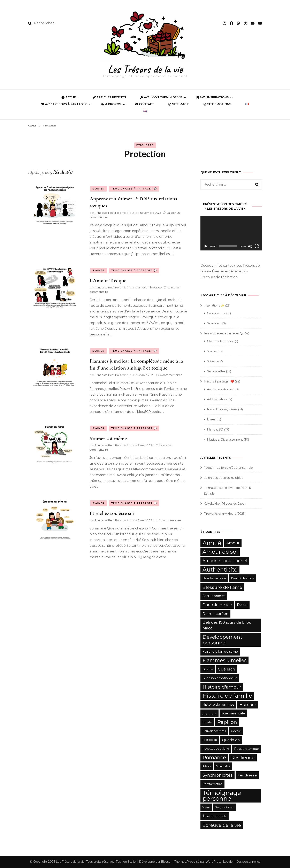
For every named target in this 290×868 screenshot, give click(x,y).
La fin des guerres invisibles (223, 478)
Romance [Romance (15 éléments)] (214, 757)
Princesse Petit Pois (108, 213)
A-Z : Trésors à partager (64, 104)
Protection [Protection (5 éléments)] (210, 740)
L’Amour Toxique (108, 280)
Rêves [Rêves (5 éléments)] (207, 766)
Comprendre (216, 313)
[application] (231, 233)
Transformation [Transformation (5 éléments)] (212, 784)
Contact (145, 104)
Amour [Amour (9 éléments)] (233, 543)
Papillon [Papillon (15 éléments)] (227, 722)
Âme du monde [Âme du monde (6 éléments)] (215, 816)
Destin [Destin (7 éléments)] (242, 605)
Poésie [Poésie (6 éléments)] (236, 731)
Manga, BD (215, 429)
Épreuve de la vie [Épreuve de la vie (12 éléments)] (222, 825)
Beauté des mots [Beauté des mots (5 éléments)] (243, 578)
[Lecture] (206, 246)
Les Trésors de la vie (145, 69)
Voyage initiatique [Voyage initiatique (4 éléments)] (225, 807)
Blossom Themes (174, 862)
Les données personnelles (242, 862)
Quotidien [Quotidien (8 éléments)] (231, 740)
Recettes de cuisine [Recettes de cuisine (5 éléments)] (216, 749)
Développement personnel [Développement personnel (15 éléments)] (222, 640)
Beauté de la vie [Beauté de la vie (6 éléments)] (214, 578)
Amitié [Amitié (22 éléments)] (212, 543)
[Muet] (250, 246)
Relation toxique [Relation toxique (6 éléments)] (246, 749)
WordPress (213, 862)
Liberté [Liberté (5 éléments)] (207, 722)
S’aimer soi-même (108, 438)
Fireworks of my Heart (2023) (225, 514)
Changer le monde (220, 341)
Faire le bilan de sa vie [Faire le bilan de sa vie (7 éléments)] (220, 652)
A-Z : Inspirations (213, 97)
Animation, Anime (220, 389)
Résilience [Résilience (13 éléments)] (243, 758)
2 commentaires (170, 520)
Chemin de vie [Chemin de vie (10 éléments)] (217, 605)
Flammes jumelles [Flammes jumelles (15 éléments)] (224, 660)
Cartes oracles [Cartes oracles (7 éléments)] (214, 596)
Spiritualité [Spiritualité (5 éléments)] (223, 766)
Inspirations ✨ (214, 305)
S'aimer (98, 189)
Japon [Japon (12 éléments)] (209, 713)
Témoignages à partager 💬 (134, 189)
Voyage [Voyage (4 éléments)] (206, 807)
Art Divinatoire (217, 399)
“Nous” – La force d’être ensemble (228, 468)
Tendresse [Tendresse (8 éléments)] (247, 775)
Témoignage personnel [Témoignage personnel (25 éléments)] (222, 796)
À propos (111, 104)
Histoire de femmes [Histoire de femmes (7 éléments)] (218, 704)
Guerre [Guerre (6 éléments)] (208, 669)
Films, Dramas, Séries (222, 409)
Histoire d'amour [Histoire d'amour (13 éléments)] (222, 687)
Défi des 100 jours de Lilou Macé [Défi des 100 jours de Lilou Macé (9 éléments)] (227, 625)
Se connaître (216, 371)
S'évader (213, 361)
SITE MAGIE (179, 104)
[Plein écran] (257, 246)
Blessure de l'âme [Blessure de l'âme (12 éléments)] (222, 587)
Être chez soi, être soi (112, 513)
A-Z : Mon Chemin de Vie (161, 97)
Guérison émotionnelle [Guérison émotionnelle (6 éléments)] (220, 678)
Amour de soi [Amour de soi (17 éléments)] (220, 552)
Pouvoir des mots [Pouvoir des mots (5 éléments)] (214, 731)
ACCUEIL (70, 97)
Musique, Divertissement (225, 440)
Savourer (213, 323)
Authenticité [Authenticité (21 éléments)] (220, 569)
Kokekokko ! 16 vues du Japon (225, 504)
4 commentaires (171, 375)
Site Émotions (217, 104)
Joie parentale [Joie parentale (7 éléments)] (233, 713)
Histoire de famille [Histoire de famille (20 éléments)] (227, 696)
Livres (211, 419)
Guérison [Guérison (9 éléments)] (227, 669)
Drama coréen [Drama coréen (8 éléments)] (215, 614)
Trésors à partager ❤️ (219, 381)
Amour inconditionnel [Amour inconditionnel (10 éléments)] (225, 561)
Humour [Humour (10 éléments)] (248, 705)
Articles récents (109, 97)
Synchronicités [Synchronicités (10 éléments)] (217, 775)
